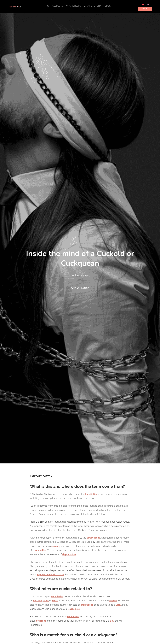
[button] (48, 7)
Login (145, 9)
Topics (107, 6)
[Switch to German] (143, 5)
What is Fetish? (92, 6)
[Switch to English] (148, 5)
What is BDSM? (73, 6)
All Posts (57, 6)
